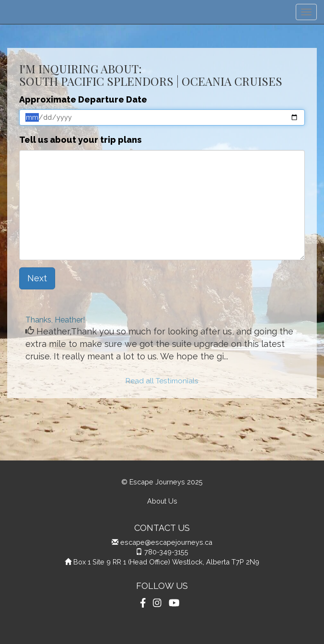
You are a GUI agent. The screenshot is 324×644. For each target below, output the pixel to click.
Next (37, 278)
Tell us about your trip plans (80, 140)
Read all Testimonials (162, 381)
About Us (162, 501)
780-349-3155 (166, 552)
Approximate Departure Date (83, 99)
